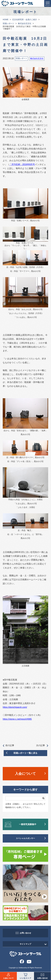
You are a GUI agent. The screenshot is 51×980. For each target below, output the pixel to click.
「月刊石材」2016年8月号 (22, 164)
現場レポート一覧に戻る (25, 753)
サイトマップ (25, 944)
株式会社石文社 (25, 23)
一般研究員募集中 (28, 824)
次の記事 (42, 746)
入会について (25, 774)
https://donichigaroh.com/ (15, 707)
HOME (6, 20)
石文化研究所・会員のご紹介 (25, 20)
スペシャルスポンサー (25, 838)
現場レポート (8, 23)
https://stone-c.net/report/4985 (17, 719)
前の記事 (8, 746)
